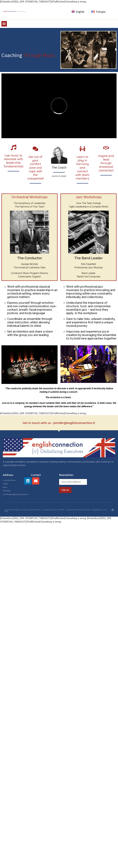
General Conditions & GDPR (53, 510)
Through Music (39, 55)
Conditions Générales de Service (78, 510)
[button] (4, 24)
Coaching (12, 55)
